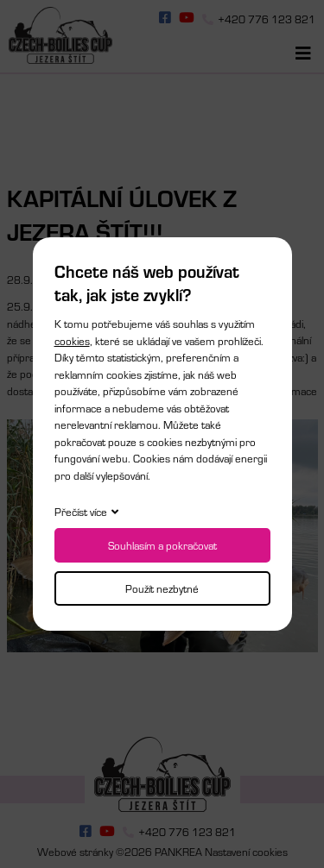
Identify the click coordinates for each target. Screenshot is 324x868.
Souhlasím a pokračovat (162, 545)
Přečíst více (81, 512)
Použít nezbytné (162, 588)
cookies (72, 341)
